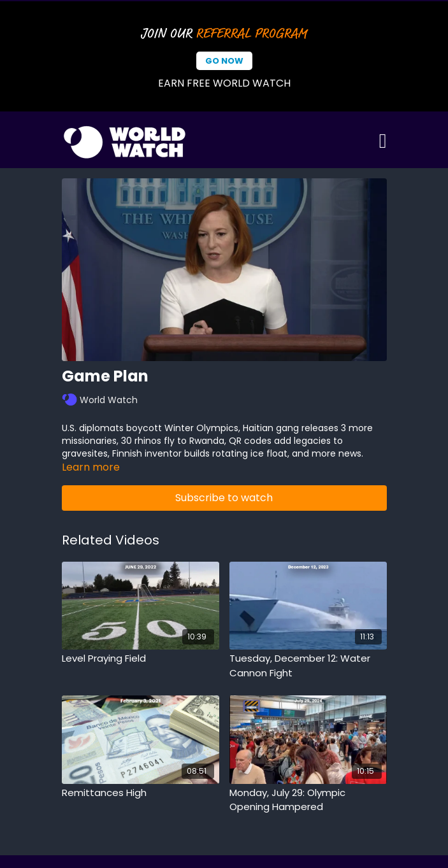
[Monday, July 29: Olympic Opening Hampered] (308, 800)
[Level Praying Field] (141, 659)
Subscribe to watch (224, 498)
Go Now (224, 61)
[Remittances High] (141, 793)
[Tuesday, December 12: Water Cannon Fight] (308, 666)
